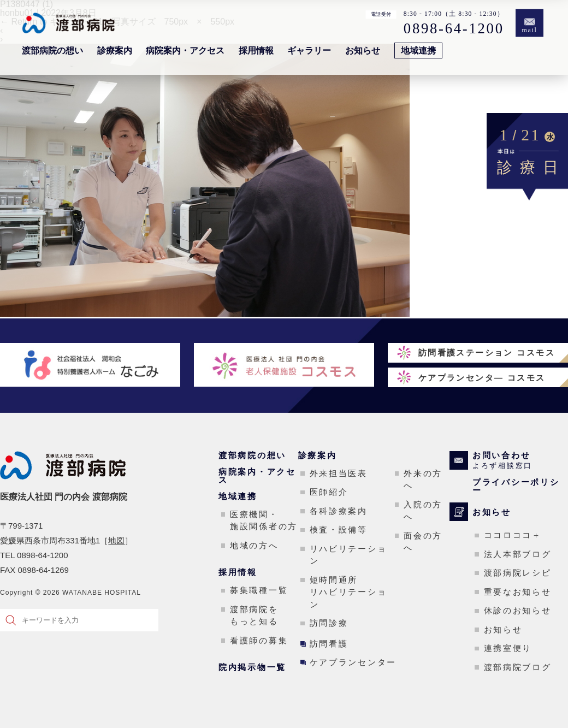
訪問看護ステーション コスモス (487, 353)
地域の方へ (254, 545)
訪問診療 (329, 623)
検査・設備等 (339, 529)
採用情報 (256, 51)
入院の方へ (423, 511)
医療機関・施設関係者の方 (264, 520)
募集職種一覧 (259, 590)
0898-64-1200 (454, 28)
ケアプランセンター (353, 662)
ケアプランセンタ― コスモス (482, 378)
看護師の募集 (259, 640)
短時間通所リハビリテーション (348, 592)
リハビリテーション (348, 555)
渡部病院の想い (52, 51)
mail (530, 30)
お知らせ (363, 51)
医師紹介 (329, 492)
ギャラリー (309, 51)
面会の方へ (423, 542)
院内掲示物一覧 (252, 667)
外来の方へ (423, 480)
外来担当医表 (339, 473)
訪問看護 (329, 644)
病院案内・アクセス (185, 51)
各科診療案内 (339, 511)
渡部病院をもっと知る (254, 615)
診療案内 (115, 51)
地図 (116, 540)
